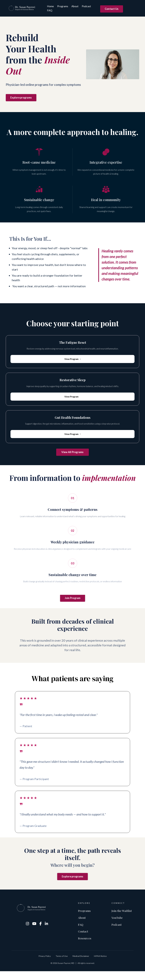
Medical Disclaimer (81, 965)
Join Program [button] (73, 602)
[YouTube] (34, 931)
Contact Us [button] (112, 9)
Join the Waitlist (122, 918)
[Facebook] (41, 931)
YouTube (117, 925)
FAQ (49, 10)
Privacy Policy (45, 965)
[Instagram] (28, 931)
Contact (83, 939)
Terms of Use (62, 965)
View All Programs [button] (73, 454)
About (75, 6)
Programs (63, 6)
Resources (85, 947)
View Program (72, 359)
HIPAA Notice (100, 965)
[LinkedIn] (47, 931)
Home (50, 6)
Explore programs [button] (21, 98)
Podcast (86, 6)
